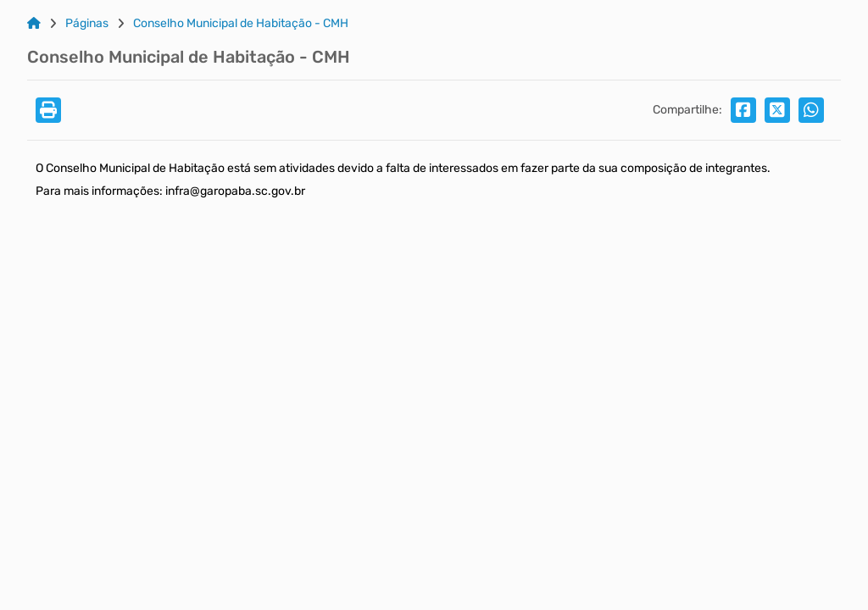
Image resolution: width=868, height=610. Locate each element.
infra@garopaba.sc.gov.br (235, 191)
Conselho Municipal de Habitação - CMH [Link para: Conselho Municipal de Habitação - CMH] (241, 24)
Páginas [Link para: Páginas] (87, 24)
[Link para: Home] (34, 24)
